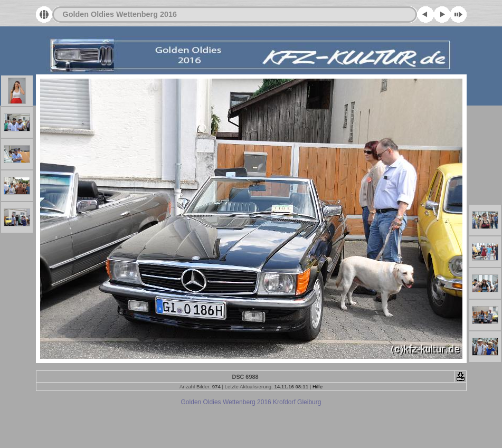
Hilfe (318, 387)
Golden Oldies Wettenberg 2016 (120, 14)
